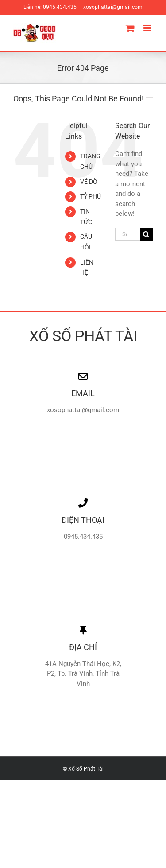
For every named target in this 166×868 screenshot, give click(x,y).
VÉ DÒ (89, 182)
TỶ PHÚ (91, 196)
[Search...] (127, 234)
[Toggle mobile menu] (148, 28)
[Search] (146, 234)
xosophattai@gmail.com (113, 7)
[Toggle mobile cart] (130, 28)
